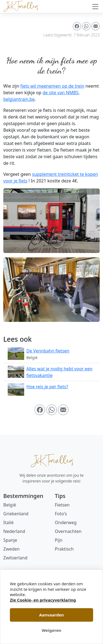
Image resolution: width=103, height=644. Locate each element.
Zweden (12, 549)
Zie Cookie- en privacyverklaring (43, 600)
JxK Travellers (52, 461)
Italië (8, 522)
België (10, 505)
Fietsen (62, 505)
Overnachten (68, 531)
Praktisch (64, 549)
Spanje (10, 540)
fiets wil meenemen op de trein (52, 86)
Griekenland (16, 514)
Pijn (59, 540)
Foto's (61, 514)
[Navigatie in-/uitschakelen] (95, 7)
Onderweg (66, 522)
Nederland (14, 531)
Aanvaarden (51, 615)
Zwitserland (15, 558)
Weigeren (51, 630)
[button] (77, 26)
